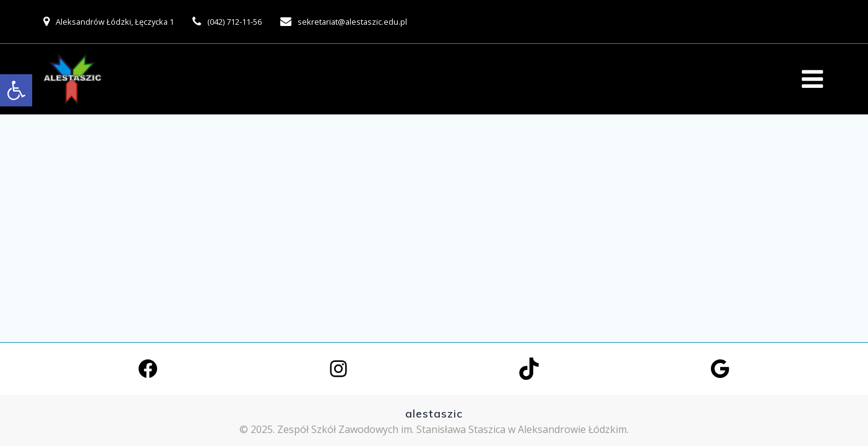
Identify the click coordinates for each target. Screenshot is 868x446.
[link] (16, 90)
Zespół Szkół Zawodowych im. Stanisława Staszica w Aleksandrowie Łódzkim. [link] (453, 429)
